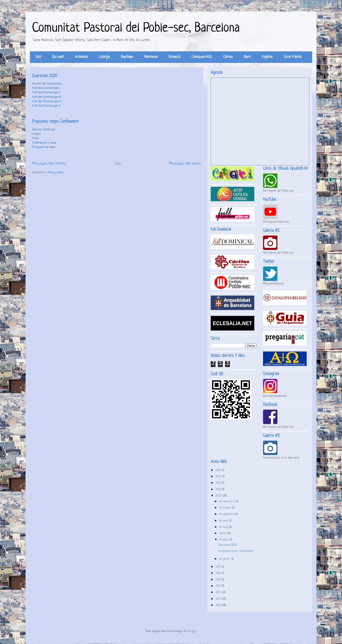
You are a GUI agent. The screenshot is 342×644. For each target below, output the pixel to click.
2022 (219, 483)
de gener (225, 559)
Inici (38, 57)
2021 (219, 489)
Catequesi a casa (44, 142)
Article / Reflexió (44, 129)
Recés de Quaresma (47, 83)
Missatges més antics (185, 164)
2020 (219, 496)
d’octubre (225, 508)
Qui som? (58, 57)
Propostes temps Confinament (55, 122)
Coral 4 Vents (292, 57)
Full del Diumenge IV (47, 101)
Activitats (81, 57)
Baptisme (127, 57)
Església (267, 57)
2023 (219, 477)
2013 (219, 592)
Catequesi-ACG (202, 57)
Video (36, 134)
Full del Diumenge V (46, 106)
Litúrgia (104, 57)
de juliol (224, 521)
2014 (219, 586)
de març (224, 540)
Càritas (228, 57)
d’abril (223, 533)
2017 (219, 567)
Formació (174, 57)
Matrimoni (151, 57)
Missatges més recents (49, 164)
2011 (219, 605)
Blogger (192, 631)
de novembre (227, 501)
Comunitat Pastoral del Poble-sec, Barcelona (136, 28)
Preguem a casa (44, 147)
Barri (247, 57)
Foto (35, 138)
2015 (219, 580)
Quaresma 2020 (45, 76)
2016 (219, 573)
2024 (219, 470)
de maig (224, 527)
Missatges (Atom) (56, 173)
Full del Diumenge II (46, 92)
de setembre (227, 514)
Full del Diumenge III (46, 97)
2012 (219, 599)
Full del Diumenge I (46, 88)
